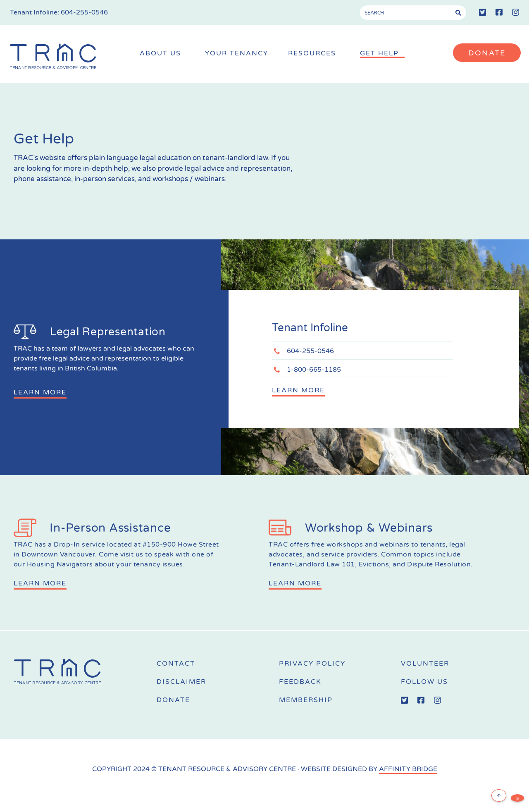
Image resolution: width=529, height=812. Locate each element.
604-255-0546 (84, 12)
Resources (314, 54)
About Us (162, 54)
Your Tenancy (237, 54)
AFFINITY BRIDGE (408, 769)
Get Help (381, 54)
